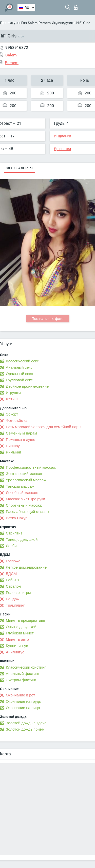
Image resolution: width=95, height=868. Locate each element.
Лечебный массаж (22, 493)
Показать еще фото (48, 319)
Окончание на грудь (23, 701)
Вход (76, 7)
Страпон (13, 586)
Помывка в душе (21, 440)
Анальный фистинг (23, 674)
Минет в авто (17, 639)
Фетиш (12, 399)
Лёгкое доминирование (26, 567)
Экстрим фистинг (21, 680)
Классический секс (22, 361)
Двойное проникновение (27, 386)
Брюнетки (62, 149)
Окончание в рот (20, 695)
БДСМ (11, 574)
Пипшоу (13, 446)
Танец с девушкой (22, 540)
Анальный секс (19, 367)
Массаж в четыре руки (25, 499)
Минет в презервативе (25, 621)
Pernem (45, 23)
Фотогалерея (20, 168)
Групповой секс (19, 380)
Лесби (11, 546)
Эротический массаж (24, 474)
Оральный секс (19, 374)
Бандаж (13, 599)
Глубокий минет (20, 633)
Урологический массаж (26, 480)
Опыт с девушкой (21, 627)
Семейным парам (21, 433)
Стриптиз (14, 533)
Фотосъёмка (17, 421)
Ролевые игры (18, 593)
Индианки (63, 136)
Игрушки (13, 393)
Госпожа (13, 561)
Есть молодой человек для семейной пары (43, 427)
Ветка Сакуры (18, 518)
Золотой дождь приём (25, 729)
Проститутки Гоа (13, 23)
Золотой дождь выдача (26, 723)
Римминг (14, 452)
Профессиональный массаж (31, 467)
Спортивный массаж (24, 505)
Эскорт (12, 414)
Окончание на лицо (23, 708)
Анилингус (15, 652)
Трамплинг (15, 605)
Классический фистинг (26, 667)
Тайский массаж (20, 486)
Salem (33, 23)
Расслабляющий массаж (27, 512)
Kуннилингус (17, 646)
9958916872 (17, 47)
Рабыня (13, 580)
